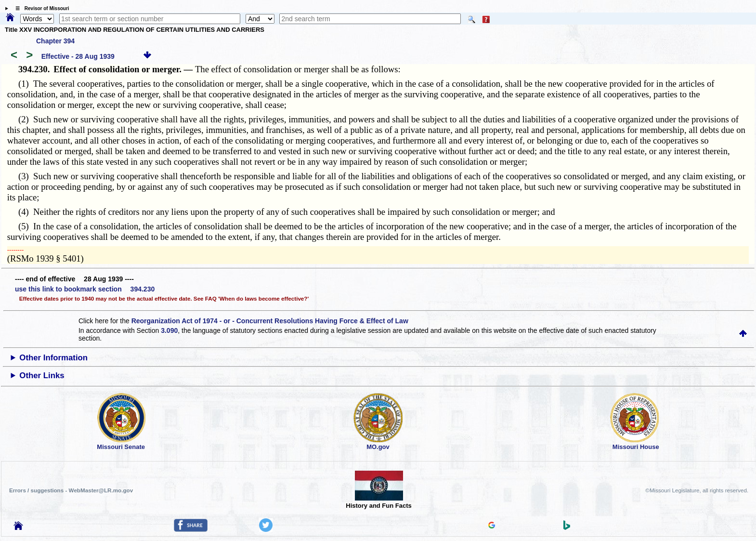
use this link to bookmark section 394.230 (85, 289)
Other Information (53, 358)
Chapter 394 (55, 41)
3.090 (169, 330)
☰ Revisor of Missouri (40, 8)
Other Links (42, 376)
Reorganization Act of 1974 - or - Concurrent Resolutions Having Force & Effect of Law (270, 321)
